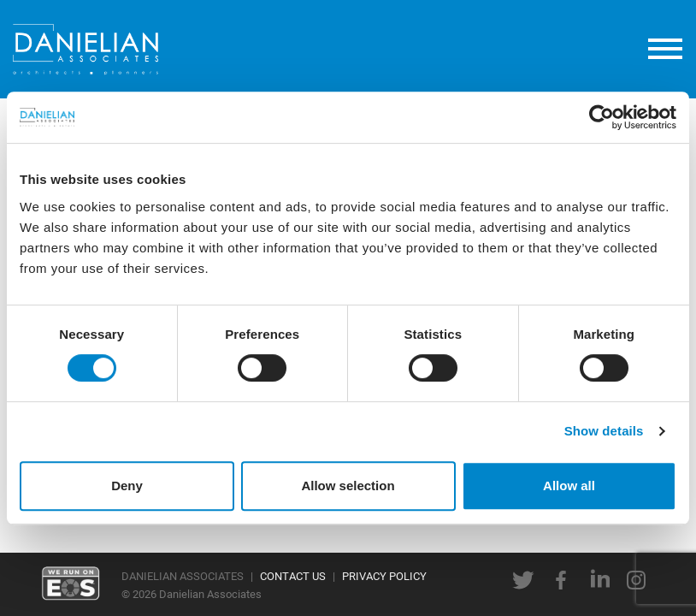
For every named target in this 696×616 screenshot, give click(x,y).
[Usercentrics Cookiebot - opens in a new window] (602, 117)
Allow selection (348, 486)
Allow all (569, 486)
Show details (604, 431)
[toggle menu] (665, 49)
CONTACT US (293, 575)
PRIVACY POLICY (384, 575)
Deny (127, 486)
